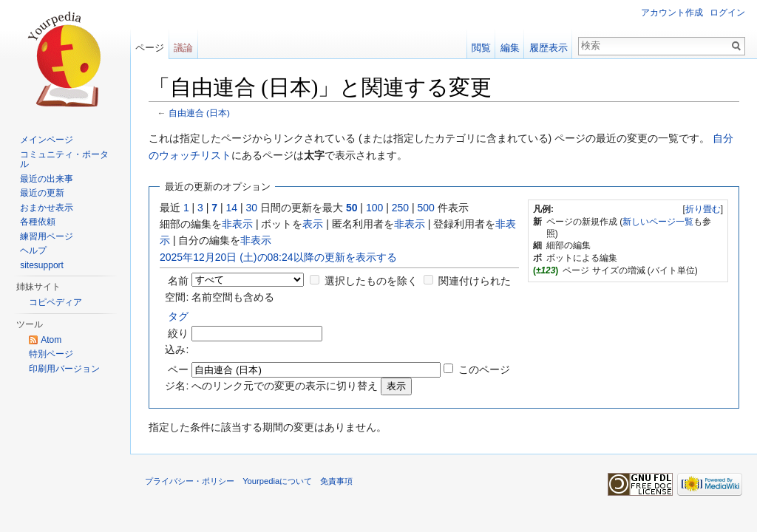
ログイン (727, 13)
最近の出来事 (47, 179)
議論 (183, 48)
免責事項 (336, 481)
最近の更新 (42, 193)
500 (425, 208)
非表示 (237, 224)
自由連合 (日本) (199, 113)
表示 (313, 224)
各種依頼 (38, 222)
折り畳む (703, 209)
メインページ (47, 140)
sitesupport (42, 265)
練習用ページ (47, 236)
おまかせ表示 (47, 208)
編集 (510, 48)
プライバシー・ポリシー (190, 481)
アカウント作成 (672, 13)
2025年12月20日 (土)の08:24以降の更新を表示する (278, 257)
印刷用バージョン (64, 369)
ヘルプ (33, 250)
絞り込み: (177, 333)
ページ (150, 48)
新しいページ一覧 (658, 222)
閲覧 (481, 48)
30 (252, 208)
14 (232, 208)
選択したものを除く (371, 281)
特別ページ (51, 354)
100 (374, 208)
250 (400, 208)
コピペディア (55, 302)
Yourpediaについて (277, 481)
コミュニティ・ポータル (64, 160)
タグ (178, 316)
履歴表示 (549, 48)
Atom (51, 340)
